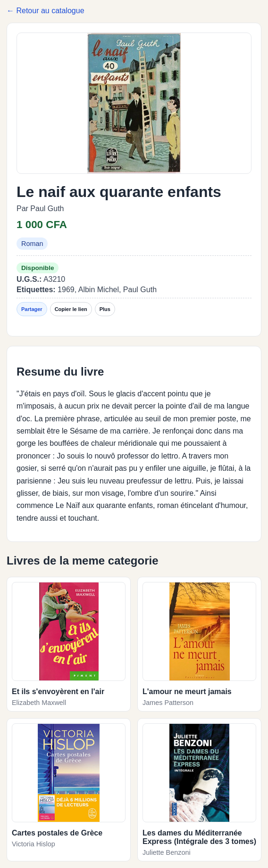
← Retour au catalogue (46, 11)
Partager (32, 309)
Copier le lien (71, 309)
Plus (105, 309)
